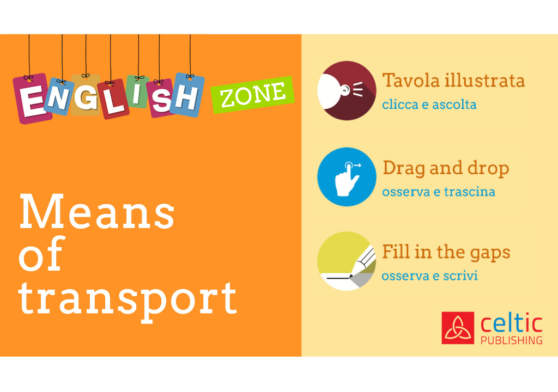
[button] (422, 91)
